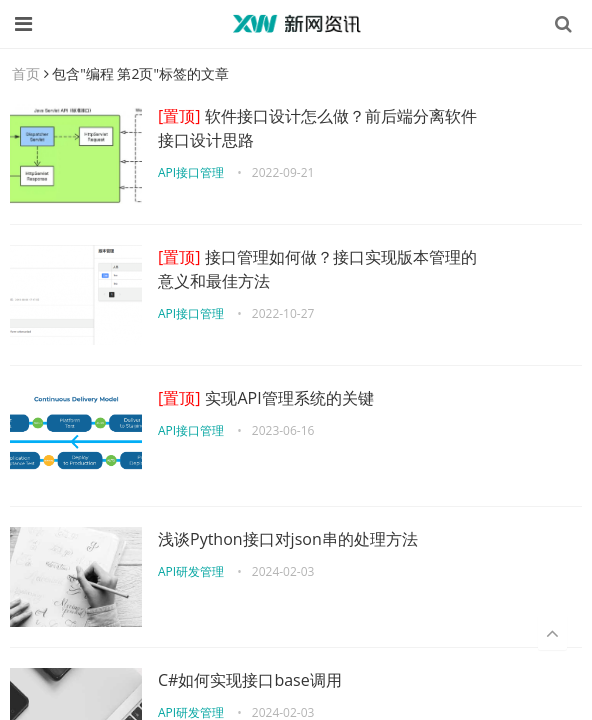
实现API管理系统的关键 (266, 398)
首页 (26, 73)
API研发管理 (191, 571)
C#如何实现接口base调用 (250, 680)
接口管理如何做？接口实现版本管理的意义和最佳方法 (317, 269)
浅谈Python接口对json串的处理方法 (288, 539)
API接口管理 (191, 172)
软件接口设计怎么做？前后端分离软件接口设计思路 (317, 128)
